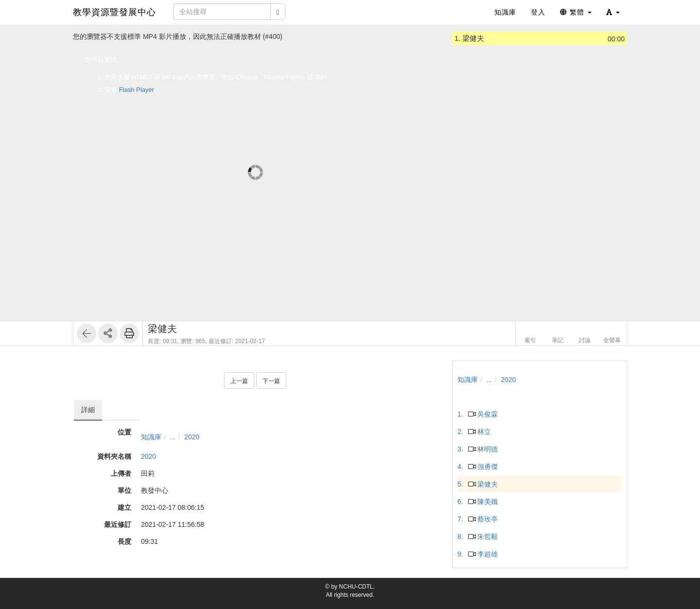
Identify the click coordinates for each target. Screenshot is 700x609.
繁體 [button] (576, 12)
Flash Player (137, 90)
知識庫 (151, 437)
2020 (192, 437)
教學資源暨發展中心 (114, 12)
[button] (613, 12)
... (173, 437)
